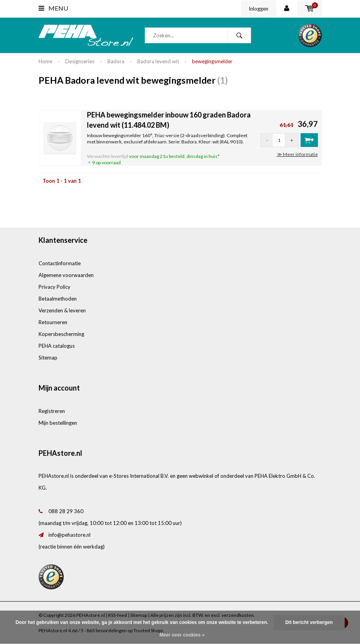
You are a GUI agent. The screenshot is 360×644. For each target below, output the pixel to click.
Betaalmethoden (58, 299)
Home (45, 61)
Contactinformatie (60, 263)
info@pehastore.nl (69, 535)
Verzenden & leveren (62, 310)
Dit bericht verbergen (309, 622)
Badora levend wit (158, 61)
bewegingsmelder (212, 61)
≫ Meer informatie (297, 154)
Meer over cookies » (182, 635)
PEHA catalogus (57, 346)
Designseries (80, 61)
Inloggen (258, 9)
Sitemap (48, 358)
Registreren (52, 411)
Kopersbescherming (61, 334)
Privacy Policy (54, 287)
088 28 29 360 (66, 511)
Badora (116, 61)
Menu (53, 8)
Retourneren (53, 322)
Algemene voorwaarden (66, 275)
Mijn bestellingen (58, 423)
